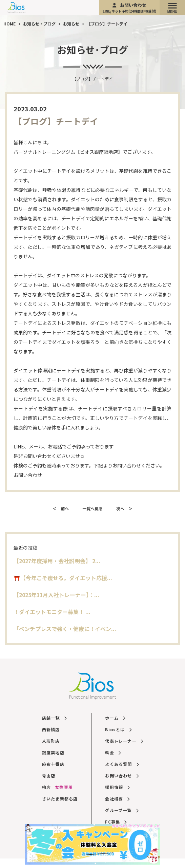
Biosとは (118, 729)
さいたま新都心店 (60, 799)
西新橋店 (51, 729)
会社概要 (117, 799)
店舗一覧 (54, 718)
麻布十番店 (53, 764)
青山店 (49, 775)
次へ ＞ (124, 508)
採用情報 (117, 787)
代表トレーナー (124, 741)
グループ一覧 (122, 810)
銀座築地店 (53, 752)
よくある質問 (122, 764)
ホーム (115, 718)
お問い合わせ (129, 8)
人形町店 (51, 741)
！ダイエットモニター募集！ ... (52, 612)
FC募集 (116, 822)
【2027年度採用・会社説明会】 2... (57, 561)
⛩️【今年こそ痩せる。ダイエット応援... (63, 578)
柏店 (57, 787)
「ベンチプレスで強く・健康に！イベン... (65, 629)
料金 (113, 752)
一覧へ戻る (92, 508)
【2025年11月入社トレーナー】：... (56, 595)
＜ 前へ (61, 508)
